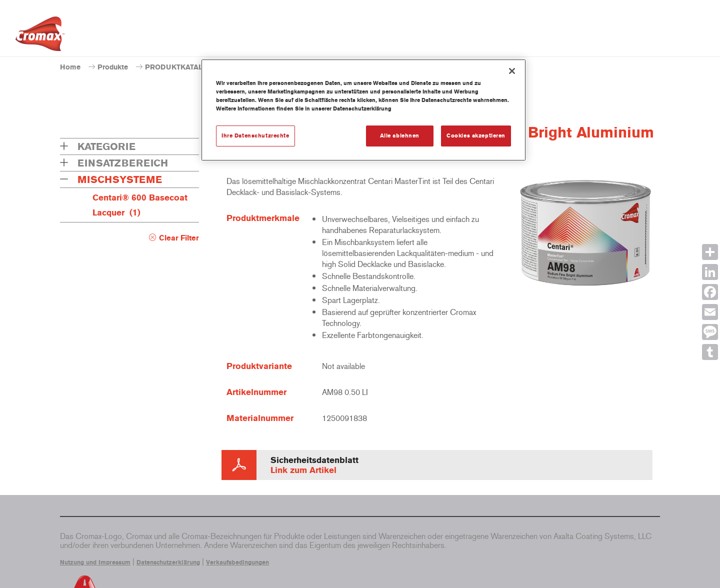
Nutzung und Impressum (95, 562)
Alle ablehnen (400, 135)
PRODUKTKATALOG (179, 67)
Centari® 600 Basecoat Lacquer (140, 205)
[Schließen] (512, 71)
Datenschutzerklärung (168, 562)
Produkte (113, 67)
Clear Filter (179, 238)
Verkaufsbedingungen (237, 562)
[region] (363, 110)
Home (70, 67)
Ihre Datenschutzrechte (255, 135)
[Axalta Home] (40, 36)
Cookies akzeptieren (476, 135)
